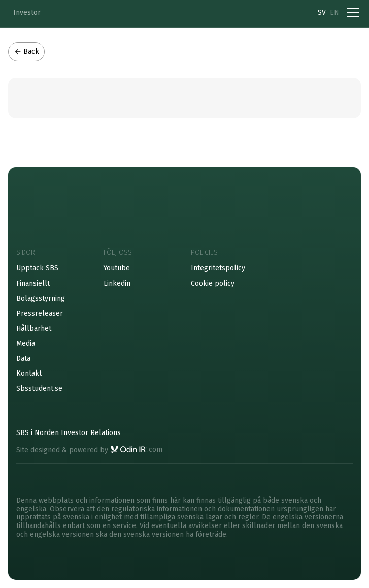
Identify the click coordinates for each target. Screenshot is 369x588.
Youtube (117, 268)
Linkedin (117, 283)
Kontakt (29, 373)
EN (334, 12)
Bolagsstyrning (41, 299)
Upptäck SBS (37, 268)
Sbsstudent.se (39, 389)
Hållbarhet (34, 329)
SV (322, 12)
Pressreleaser (40, 313)
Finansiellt (33, 283)
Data (23, 359)
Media (26, 343)
